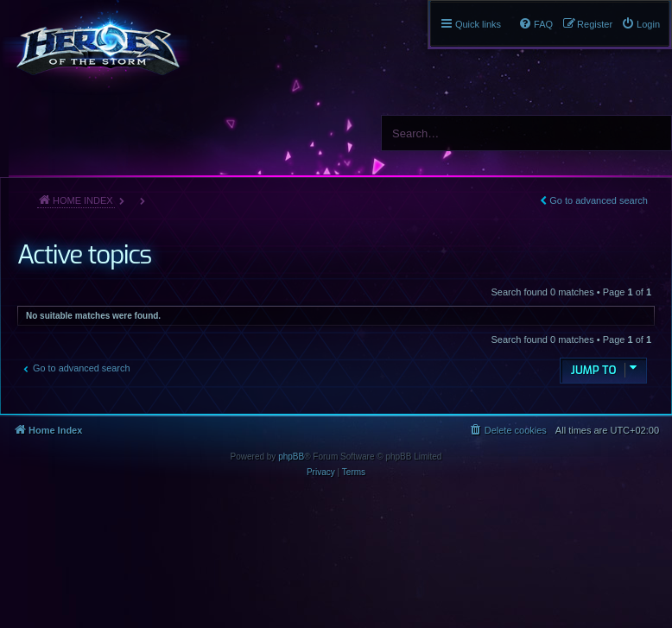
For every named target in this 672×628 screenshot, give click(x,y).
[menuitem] (640, 24)
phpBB (291, 457)
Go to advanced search (599, 200)
